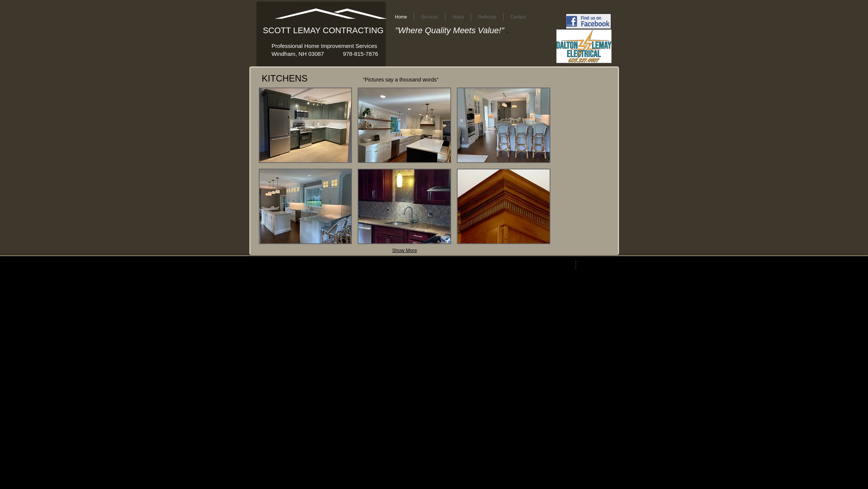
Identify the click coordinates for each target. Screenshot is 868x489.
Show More (405, 250)
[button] (306, 125)
